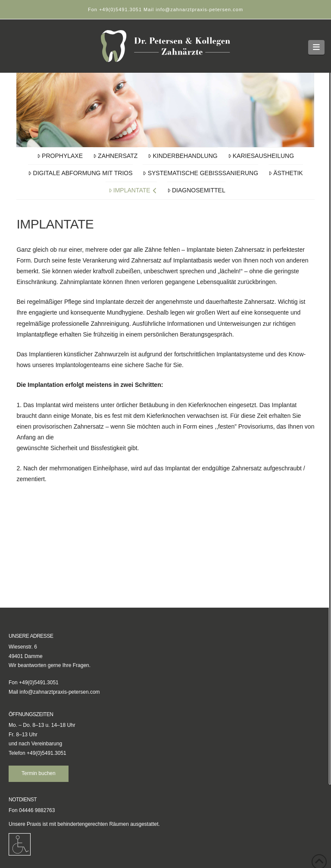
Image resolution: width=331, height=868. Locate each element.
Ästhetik (286, 173)
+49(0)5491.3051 (47, 753)
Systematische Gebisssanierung (200, 173)
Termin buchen (39, 773)
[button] (317, 47)
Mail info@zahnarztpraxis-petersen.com (193, 9)
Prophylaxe (60, 156)
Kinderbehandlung (183, 156)
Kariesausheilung (261, 156)
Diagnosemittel (196, 190)
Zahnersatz (116, 156)
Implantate (133, 190)
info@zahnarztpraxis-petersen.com (59, 692)
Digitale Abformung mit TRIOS (80, 173)
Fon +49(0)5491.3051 (116, 9)
